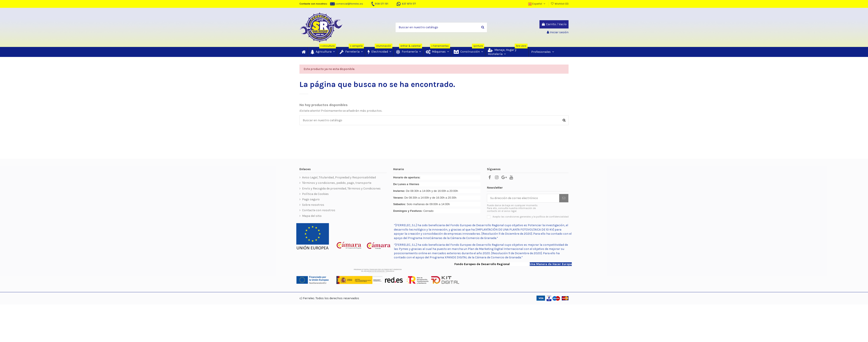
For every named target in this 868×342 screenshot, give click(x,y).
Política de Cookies (315, 194)
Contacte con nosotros (319, 210)
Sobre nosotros (313, 205)
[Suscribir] (564, 198)
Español (537, 4)
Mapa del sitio (312, 216)
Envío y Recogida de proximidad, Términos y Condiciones (341, 188)
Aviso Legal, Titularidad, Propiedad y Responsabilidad (339, 177)
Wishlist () (560, 4)
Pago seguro (311, 199)
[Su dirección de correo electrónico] (523, 198)
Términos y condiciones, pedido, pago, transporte (337, 183)
